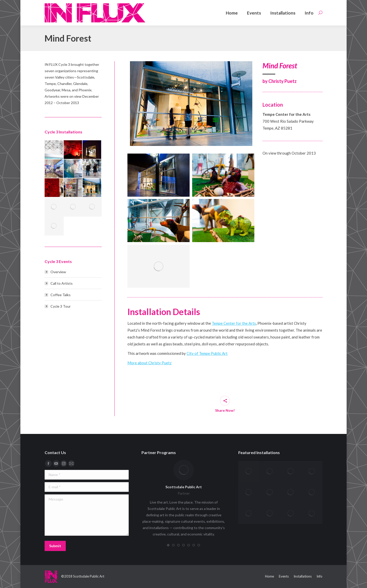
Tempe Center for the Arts (234, 323)
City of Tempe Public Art (207, 353)
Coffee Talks (61, 295)
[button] (168, 545)
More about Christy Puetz (149, 363)
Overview (58, 272)
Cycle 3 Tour (61, 306)
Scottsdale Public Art (184, 487)
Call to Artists (62, 283)
